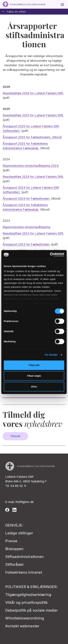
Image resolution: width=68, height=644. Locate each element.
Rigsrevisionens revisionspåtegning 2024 (30, 166)
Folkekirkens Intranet (24, 572)
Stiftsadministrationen (24, 557)
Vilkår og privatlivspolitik (26, 602)
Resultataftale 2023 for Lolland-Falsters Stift (33, 233)
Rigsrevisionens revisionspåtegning (26, 227)
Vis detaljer (51, 355)
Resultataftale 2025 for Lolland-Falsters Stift (33, 115)
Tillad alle (34, 365)
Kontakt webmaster (22, 626)
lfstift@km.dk (25, 502)
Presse (11, 541)
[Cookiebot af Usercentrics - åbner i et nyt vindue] (50, 255)
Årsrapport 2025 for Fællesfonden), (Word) (32, 137)
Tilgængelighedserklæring (28, 595)
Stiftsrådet (14, 564)
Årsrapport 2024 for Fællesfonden (26, 199)
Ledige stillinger (19, 533)
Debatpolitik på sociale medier (32, 610)
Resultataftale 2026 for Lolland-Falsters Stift (33, 93)
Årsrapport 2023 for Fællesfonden (26, 244)
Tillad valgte (34, 376)
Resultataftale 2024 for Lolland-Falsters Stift (33, 177)
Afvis (34, 387)
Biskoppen (14, 549)
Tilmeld (15, 436)
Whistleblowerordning (25, 618)
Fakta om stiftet (14, 12)
